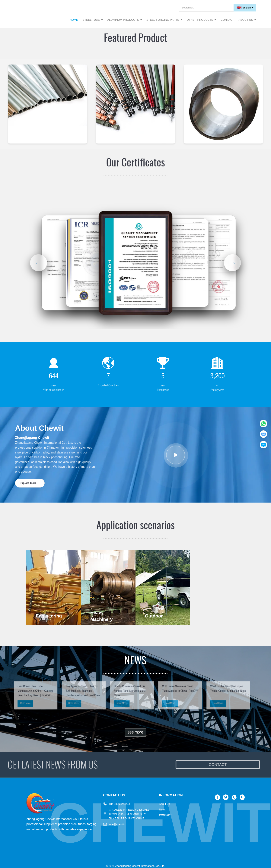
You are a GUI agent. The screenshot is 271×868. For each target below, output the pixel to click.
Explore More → (30, 483)
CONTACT (165, 815)
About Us (164, 804)
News (162, 810)
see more (135, 732)
